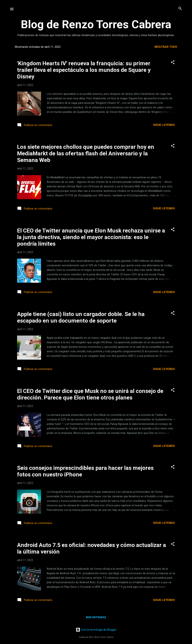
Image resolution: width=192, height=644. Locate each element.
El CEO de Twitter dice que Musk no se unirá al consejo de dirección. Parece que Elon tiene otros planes (90, 394)
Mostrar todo (166, 47)
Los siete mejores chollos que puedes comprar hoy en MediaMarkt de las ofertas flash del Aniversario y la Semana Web (86, 153)
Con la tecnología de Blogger (96, 630)
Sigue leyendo (164, 125)
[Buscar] (180, 9)
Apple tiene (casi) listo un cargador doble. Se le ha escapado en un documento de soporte (81, 317)
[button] (173, 63)
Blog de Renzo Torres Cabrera (96, 24)
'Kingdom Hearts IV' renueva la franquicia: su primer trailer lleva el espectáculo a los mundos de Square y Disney (84, 70)
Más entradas (96, 617)
